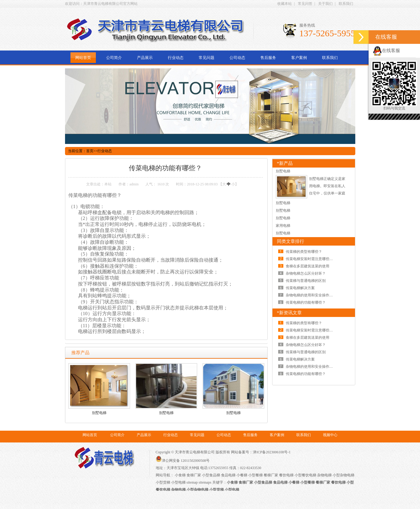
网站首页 (83, 58)
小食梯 (180, 475)
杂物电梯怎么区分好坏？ (306, 273)
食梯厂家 (194, 475)
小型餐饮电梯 (305, 475)
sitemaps (205, 482)
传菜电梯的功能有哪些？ (306, 302)
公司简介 (114, 58)
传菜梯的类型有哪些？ (304, 252)
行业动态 (176, 58)
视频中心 (330, 435)
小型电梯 (178, 482)
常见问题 (207, 58)
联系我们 (346, 4)
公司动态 (237, 58)
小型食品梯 (211, 475)
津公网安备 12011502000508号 (183, 461)
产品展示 (145, 58)
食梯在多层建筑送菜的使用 (308, 266)
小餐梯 (242, 475)
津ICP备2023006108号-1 (272, 452)
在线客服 (386, 51)
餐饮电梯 (286, 475)
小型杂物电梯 (343, 475)
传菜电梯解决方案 (300, 288)
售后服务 (268, 58)
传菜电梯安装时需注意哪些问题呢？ (315, 259)
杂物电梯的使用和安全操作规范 (311, 295)
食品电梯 (228, 475)
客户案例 (299, 58)
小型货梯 (163, 482)
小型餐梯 (256, 475)
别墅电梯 (99, 413)
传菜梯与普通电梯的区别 (306, 281)
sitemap (192, 482)
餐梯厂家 (271, 475)
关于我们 (325, 4)
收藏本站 (285, 4)
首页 (90, 151)
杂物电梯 (324, 475)
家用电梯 (283, 226)
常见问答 (305, 4)
